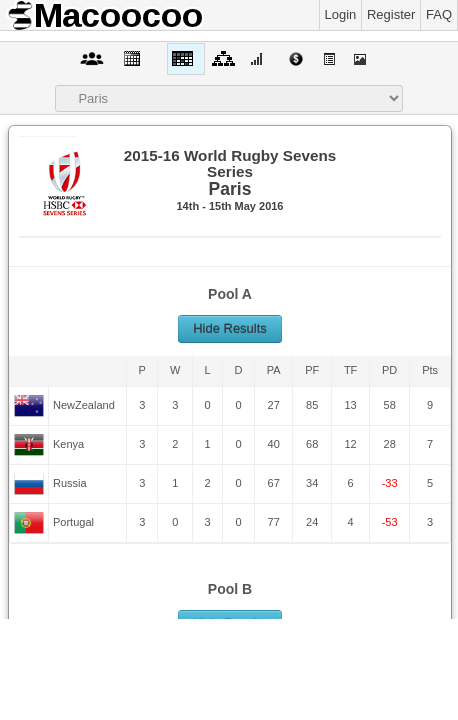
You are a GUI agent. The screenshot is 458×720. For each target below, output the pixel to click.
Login (341, 14)
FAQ (439, 14)
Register (391, 14)
